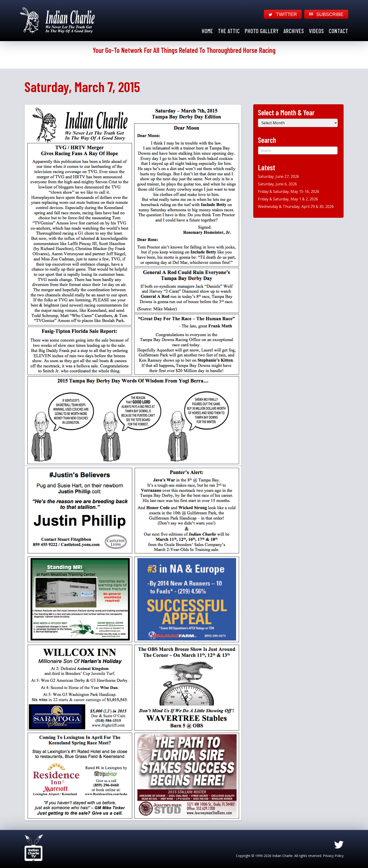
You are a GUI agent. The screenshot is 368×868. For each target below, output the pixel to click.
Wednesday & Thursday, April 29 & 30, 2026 (296, 206)
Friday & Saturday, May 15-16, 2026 (289, 191)
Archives (294, 31)
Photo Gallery (262, 31)
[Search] (298, 150)
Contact (339, 31)
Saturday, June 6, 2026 (277, 184)
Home (207, 31)
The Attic (229, 31)
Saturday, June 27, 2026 (278, 176)
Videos (316, 31)
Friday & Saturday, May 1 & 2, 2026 (288, 199)
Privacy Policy (333, 856)
